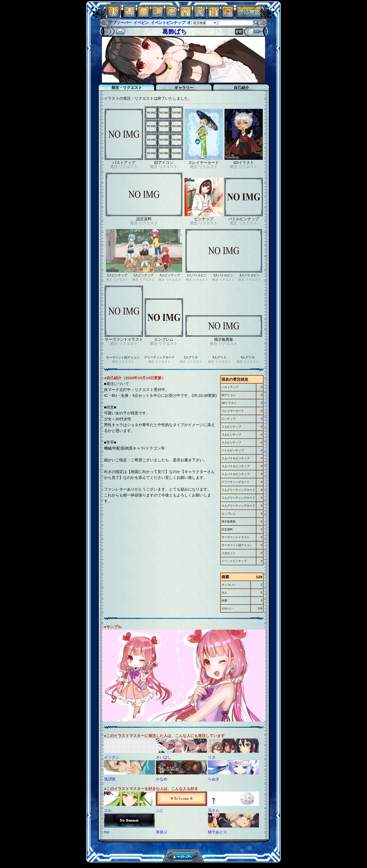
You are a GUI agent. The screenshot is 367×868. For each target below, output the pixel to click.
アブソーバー (120, 23)
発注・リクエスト (127, 88)
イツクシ (112, 757)
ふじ (160, 810)
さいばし (164, 757)
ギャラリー (184, 88)
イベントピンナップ (168, 23)
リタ (212, 757)
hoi (107, 832)
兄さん (214, 810)
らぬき (214, 779)
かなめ (162, 779)
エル (108, 810)
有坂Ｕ (162, 832)
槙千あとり (218, 832)
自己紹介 (241, 88)
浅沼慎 (110, 779)
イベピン (141, 23)
